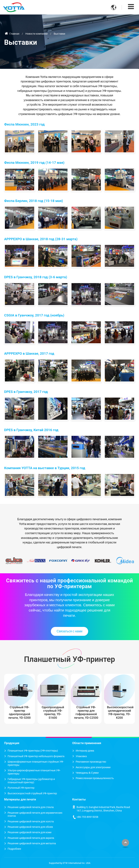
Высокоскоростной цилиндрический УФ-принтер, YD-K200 (120, 712)
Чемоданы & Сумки (87, 773)
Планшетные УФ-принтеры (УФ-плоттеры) (33, 751)
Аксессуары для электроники (93, 767)
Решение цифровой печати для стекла (31, 807)
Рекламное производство (91, 762)
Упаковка (81, 756)
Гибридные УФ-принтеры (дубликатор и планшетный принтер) (31, 781)
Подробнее (14, 849)
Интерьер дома (85, 751)
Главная (12, 34)
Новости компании (36, 34)
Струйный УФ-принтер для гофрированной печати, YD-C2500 (86, 712)
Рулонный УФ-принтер (21, 788)
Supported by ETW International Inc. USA (70, 863)
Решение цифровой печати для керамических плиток (35, 814)
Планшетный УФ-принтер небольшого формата (36, 756)
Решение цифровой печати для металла (32, 843)
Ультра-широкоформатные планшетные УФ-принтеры (34, 772)
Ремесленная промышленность (95, 778)
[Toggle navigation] (131, 7)
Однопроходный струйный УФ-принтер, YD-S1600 (53, 712)
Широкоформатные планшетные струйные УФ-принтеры (36, 763)
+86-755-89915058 (87, 817)
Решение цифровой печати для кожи (30, 832)
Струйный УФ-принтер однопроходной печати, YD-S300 (19, 712)
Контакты (79, 799)
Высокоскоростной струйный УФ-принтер (32, 793)
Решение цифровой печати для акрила (31, 838)
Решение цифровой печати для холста (31, 822)
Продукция (12, 743)
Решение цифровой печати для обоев (30, 827)
